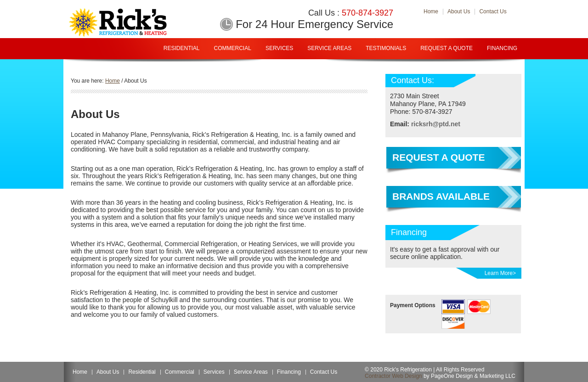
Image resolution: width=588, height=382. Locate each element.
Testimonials (386, 48)
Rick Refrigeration (132, 22)
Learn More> (500, 273)
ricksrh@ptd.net (436, 124)
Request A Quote (447, 48)
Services (279, 48)
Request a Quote (438, 157)
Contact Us (324, 372)
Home (80, 372)
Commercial (233, 48)
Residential (182, 48)
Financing (502, 48)
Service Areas (329, 48)
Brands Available (441, 196)
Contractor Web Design (393, 376)
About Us (108, 372)
